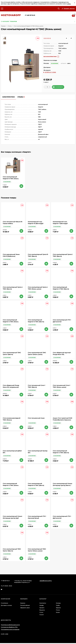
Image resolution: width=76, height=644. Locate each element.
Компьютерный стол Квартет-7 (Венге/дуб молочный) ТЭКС (60, 224)
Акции (58, 612)
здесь (69, 4)
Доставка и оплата (6, 605)
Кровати (42, 608)
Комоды (58, 603)
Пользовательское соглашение (10, 629)
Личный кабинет (25, 605)
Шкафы (42, 605)
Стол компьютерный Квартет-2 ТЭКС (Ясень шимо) (11, 322)
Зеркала (58, 608)
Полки (58, 610)
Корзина (23, 603)
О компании (4, 603)
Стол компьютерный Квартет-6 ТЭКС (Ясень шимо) (11, 179)
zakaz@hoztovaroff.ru (46, 581)
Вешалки (42, 610)
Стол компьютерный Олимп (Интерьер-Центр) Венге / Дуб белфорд (62, 485)
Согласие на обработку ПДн (9, 627)
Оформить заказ (25, 608)
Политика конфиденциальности (10, 625)
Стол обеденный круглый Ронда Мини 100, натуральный (62, 354)
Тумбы (58, 605)
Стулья (41, 615)
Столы (10, 26)
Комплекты (43, 603)
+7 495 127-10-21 (30, 15)
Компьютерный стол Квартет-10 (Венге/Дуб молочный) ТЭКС (36, 224)
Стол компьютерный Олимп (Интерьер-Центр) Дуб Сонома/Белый (12, 518)
